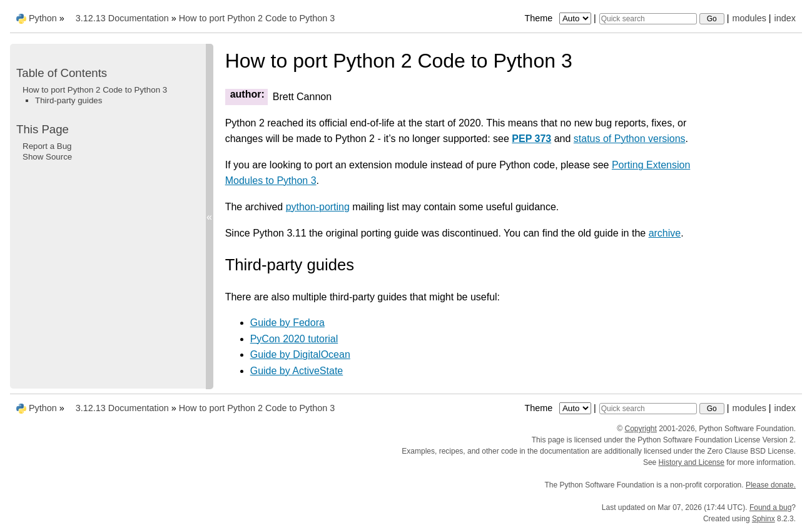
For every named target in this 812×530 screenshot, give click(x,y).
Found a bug (770, 507)
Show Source (47, 157)
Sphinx (764, 519)
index (785, 18)
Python (43, 18)
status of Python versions (630, 139)
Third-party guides (69, 100)
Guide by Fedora (287, 323)
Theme (559, 18)
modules (749, 18)
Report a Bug (47, 146)
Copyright (640, 429)
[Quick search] (648, 19)
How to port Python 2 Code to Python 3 (257, 18)
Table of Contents (62, 73)
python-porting (318, 207)
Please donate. (771, 485)
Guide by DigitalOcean (300, 354)
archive (665, 233)
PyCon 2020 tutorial (294, 339)
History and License (692, 462)
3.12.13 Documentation (122, 18)
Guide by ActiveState (297, 371)
